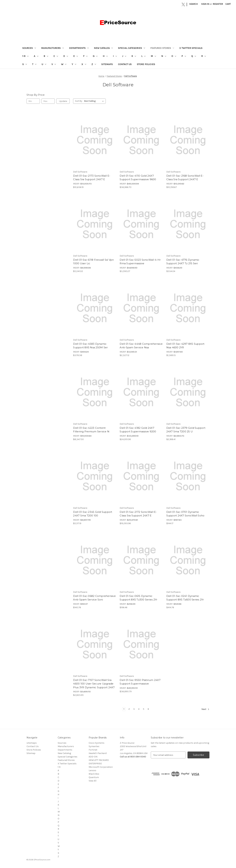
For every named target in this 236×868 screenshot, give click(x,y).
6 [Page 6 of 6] (148, 709)
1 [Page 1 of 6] (124, 709)
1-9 (25, 56)
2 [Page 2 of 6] (129, 709)
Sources (29, 48)
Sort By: (79, 101)
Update (63, 101)
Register (218, 4)
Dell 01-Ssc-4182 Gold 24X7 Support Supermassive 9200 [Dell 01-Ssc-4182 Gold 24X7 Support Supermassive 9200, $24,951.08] (138, 430)
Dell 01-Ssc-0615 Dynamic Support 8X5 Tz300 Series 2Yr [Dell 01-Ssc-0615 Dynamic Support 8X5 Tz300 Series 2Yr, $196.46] (138, 598)
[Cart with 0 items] (228, 4)
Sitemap (31, 753)
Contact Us (125, 64)
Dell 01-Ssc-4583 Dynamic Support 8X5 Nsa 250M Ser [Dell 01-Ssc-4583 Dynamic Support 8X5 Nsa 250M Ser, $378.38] (90, 346)
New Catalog (103, 48)
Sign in (205, 4)
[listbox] (95, 101)
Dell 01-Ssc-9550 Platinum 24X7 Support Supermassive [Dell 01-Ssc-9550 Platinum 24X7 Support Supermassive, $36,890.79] (140, 682)
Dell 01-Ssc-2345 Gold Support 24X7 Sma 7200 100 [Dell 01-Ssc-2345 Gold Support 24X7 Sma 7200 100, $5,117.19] (93, 514)
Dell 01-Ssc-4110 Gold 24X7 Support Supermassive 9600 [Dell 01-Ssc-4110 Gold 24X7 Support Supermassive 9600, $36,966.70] (138, 178)
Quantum (94, 777)
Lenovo (92, 770)
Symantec (94, 746)
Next (205, 709)
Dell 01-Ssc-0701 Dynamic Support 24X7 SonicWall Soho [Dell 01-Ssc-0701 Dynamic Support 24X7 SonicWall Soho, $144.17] (185, 514)
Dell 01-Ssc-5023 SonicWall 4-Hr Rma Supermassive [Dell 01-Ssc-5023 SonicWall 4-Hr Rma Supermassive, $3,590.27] (140, 262)
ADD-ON (93, 757)
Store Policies (146, 64)
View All (93, 781)
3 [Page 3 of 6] (134, 709)
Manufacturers (52, 48)
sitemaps (107, 64)
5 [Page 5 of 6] (144, 709)
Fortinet (93, 750)
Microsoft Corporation (101, 767)
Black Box (94, 774)
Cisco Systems (97, 743)
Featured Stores (162, 48)
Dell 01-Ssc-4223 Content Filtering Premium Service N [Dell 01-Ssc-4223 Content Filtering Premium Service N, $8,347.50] (91, 430)
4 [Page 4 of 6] (139, 709)
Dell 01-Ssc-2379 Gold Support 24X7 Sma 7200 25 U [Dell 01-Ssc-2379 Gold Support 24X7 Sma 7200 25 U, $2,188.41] (186, 430)
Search (193, 4)
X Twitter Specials (191, 48)
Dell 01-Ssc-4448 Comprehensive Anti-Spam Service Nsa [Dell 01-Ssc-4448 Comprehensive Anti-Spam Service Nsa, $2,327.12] (141, 346)
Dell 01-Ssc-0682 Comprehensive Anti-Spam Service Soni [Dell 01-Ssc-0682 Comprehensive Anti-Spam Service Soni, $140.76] (94, 598)
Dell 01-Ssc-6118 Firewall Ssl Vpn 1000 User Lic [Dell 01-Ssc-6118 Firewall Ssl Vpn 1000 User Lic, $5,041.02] (93, 262)
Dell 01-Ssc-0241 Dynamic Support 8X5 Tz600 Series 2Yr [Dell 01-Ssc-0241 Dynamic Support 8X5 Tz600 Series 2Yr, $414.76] (185, 598)
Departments (79, 48)
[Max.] (48, 101)
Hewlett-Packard (98, 753)
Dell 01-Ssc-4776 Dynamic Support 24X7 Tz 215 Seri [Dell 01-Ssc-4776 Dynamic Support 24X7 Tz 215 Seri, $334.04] (183, 262)
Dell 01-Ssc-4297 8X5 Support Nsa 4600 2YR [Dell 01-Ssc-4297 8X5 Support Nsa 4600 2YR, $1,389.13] (185, 346)
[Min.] (33, 101)
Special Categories (132, 48)
